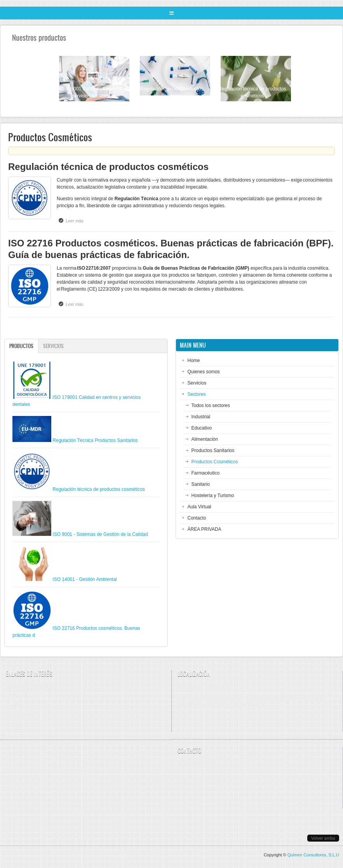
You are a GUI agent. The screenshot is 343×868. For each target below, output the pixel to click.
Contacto (197, 518)
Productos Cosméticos (215, 462)
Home (194, 360)
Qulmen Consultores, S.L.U (313, 855)
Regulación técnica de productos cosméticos (108, 167)
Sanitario (201, 484)
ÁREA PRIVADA (205, 529)
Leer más (77, 220)
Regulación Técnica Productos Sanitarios (95, 440)
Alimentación (205, 439)
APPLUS (21, 716)
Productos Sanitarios (213, 450)
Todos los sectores (211, 405)
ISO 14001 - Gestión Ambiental (84, 579)
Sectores (197, 394)
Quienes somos (204, 372)
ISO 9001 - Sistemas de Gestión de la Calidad (100, 534)
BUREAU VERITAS (32, 687)
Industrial (201, 417)
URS (17, 726)
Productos (24, 346)
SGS (17, 706)
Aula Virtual (199, 507)
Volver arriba (323, 838)
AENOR (20, 696)
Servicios (53, 346)
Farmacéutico (206, 473)
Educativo (202, 428)
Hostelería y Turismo (213, 496)
